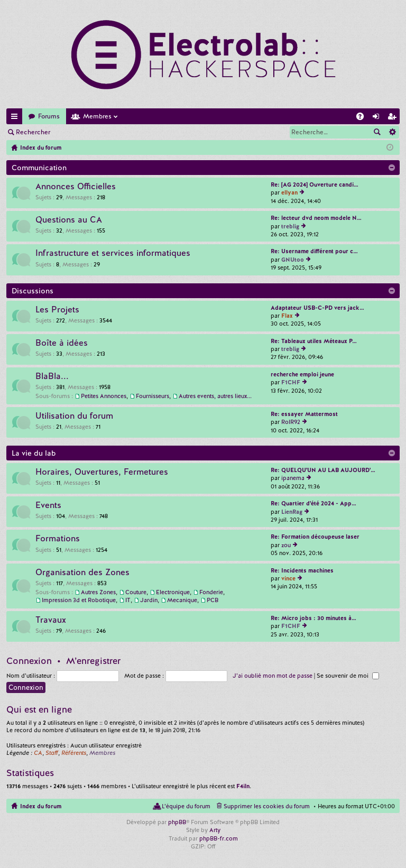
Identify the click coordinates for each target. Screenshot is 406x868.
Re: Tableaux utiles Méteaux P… (314, 341)
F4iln (243, 786)
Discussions (33, 291)
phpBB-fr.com (219, 838)
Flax (287, 316)
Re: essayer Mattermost (304, 414)
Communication (39, 168)
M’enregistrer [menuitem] (394, 118)
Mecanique (182, 600)
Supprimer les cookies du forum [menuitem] (267, 806)
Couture (136, 592)
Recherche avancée (392, 132)
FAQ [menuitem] (363, 118)
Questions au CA (69, 220)
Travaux (51, 620)
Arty (215, 830)
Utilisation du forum (74, 416)
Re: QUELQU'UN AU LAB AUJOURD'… (323, 470)
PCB (213, 600)
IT (128, 600)
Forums (49, 116)
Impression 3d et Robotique (79, 600)
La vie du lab (34, 453)
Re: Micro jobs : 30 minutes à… (313, 618)
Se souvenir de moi (348, 676)
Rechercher (33, 132)
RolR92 (291, 422)
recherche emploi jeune (302, 374)
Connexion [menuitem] (378, 118)
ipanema (293, 478)
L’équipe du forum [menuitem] (186, 806)
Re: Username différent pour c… (314, 251)
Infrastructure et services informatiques (113, 253)
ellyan (289, 192)
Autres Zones (98, 592)
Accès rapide (16, 118)
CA (38, 753)
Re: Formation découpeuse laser (315, 537)
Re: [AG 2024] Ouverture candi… (315, 184)
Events (48, 505)
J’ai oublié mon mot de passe (273, 676)
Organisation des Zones (82, 572)
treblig (290, 226)
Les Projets (57, 310)
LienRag (292, 512)
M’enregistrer (132, 132)
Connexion (81, 132)
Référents (74, 753)
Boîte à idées (62, 343)
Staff (52, 753)
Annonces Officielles (76, 187)
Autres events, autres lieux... (215, 396)
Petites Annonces (104, 396)
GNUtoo (293, 260)
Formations (58, 539)
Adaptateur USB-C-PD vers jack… (317, 308)
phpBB (177, 822)
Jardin (149, 600)
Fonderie (211, 592)
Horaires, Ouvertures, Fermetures (102, 472)
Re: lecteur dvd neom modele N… (316, 218)
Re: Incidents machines (302, 570)
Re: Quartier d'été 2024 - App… (313, 503)
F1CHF (291, 382)
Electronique (173, 592)
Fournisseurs (153, 396)
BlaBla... (52, 376)
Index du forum (41, 806)
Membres (97, 116)
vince (288, 578)
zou (286, 545)
